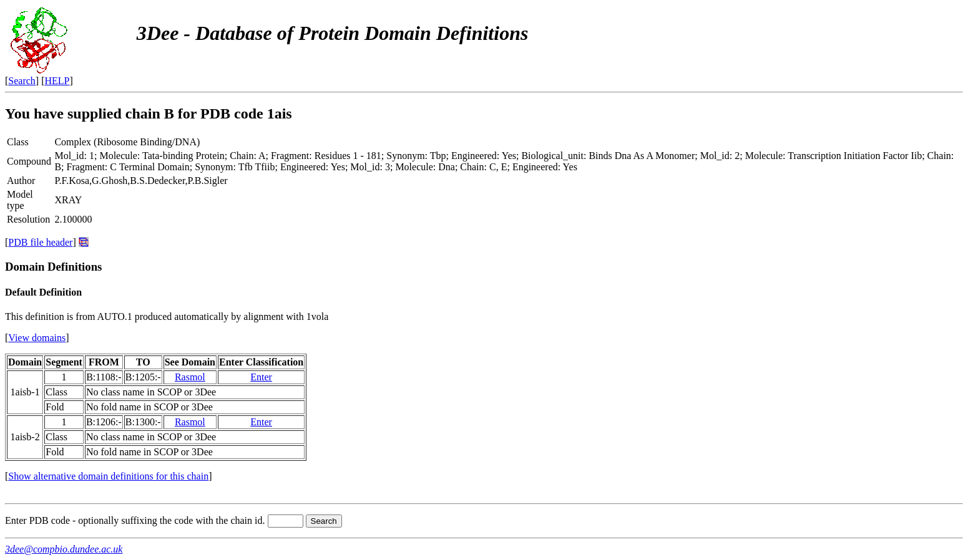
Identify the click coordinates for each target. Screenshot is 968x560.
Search (22, 81)
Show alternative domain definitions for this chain (108, 476)
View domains (37, 338)
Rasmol (190, 377)
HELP (57, 81)
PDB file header (40, 242)
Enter (261, 377)
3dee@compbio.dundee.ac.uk (64, 549)
